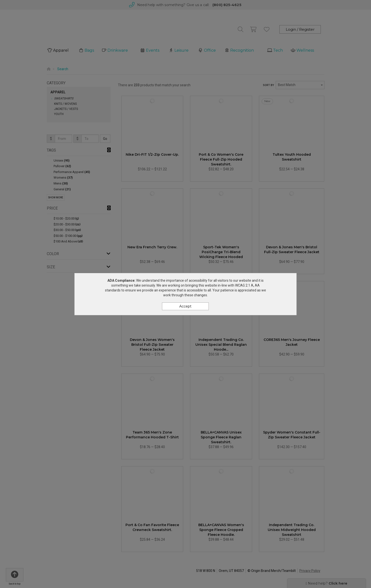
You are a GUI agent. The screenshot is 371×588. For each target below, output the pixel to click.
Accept (185, 306)
